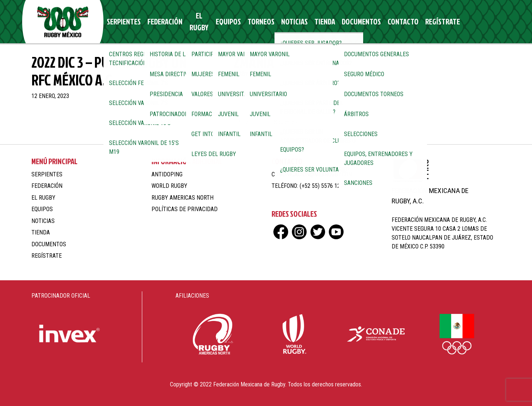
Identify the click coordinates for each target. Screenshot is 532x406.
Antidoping (167, 174)
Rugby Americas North (183, 198)
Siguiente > (286, 122)
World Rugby (169, 186)
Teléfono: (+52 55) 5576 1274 (309, 186)
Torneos (255, 22)
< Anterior (245, 122)
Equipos (226, 22)
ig (465, 22)
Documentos (345, 22)
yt (490, 22)
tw (478, 22)
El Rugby (197, 22)
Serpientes (126, 22)
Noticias (285, 22)
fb (452, 22)
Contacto (383, 22)
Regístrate (419, 22)
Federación (163, 22)
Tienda (312, 22)
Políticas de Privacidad (185, 209)
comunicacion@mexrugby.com (312, 174)
